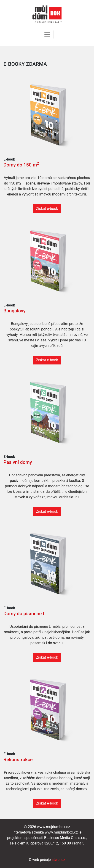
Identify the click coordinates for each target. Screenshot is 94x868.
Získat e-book (47, 209)
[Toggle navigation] (47, 34)
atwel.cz (58, 860)
